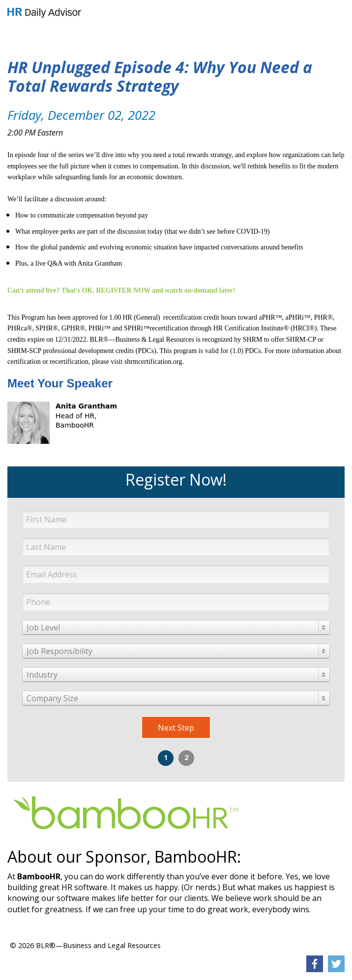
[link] (44, 13)
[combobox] (176, 627)
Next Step (176, 728)
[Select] (176, 627)
